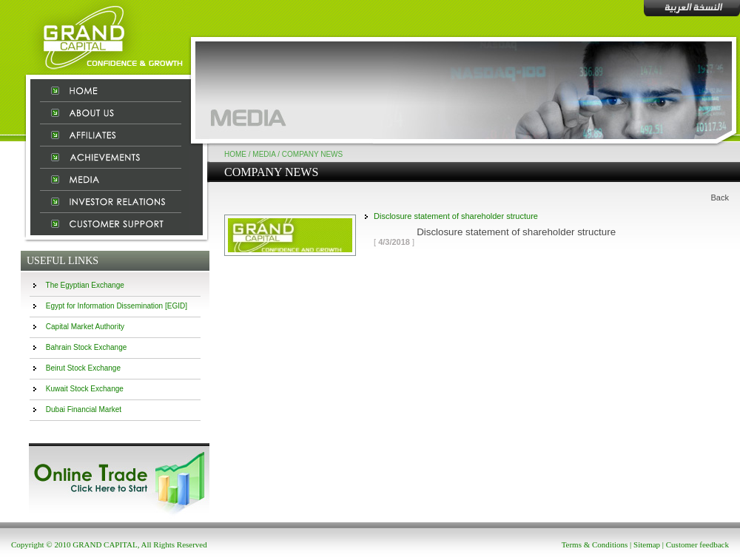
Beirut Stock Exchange (83, 368)
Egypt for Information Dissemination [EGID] (117, 306)
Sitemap (647, 544)
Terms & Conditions (595, 544)
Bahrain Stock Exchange (87, 347)
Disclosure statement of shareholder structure (456, 216)
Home (235, 154)
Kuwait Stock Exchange (85, 389)
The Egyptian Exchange (85, 285)
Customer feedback (697, 544)
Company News (312, 154)
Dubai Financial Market (84, 409)
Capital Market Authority (85, 327)
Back (720, 198)
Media (264, 154)
